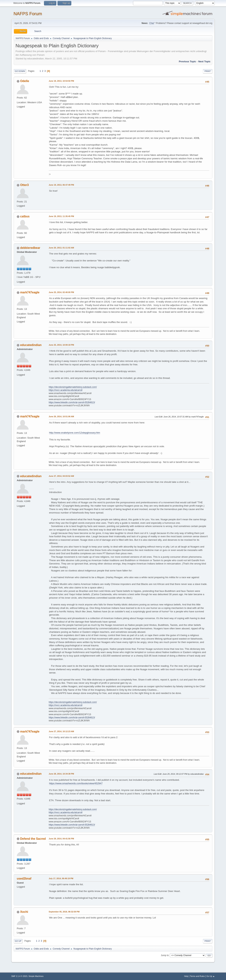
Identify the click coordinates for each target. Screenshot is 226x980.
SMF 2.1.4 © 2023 (19, 976)
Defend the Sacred (33, 839)
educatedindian (31, 345)
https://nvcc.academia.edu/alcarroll (66, 390)
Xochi (24, 912)
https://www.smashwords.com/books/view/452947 (76, 783)
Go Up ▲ (211, 976)
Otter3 (24, 185)
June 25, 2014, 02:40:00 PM (61, 292)
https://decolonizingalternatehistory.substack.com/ (73, 387)
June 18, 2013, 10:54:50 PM (61, 81)
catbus (25, 216)
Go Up (18, 941)
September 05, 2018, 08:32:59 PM (64, 912)
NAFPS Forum (28, 14)
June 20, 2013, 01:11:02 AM (61, 248)
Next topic (204, 61)
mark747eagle (30, 292)
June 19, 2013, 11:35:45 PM (61, 216)
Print (208, 71)
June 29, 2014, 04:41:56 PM (61, 839)
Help (186, 976)
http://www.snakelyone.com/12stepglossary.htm (75, 433)
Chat (151, 23)
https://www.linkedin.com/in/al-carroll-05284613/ (72, 402)
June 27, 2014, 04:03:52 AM (61, 476)
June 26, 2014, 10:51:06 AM (61, 416)
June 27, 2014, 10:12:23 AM (61, 731)
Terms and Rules (197, 976)
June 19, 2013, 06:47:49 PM (61, 185)
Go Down (20, 71)
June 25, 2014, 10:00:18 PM (61, 345)
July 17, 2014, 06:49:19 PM (61, 878)
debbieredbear (30, 248)
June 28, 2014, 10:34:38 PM (61, 774)
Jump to (165, 955)
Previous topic (187, 61)
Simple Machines (36, 976)
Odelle (25, 81)
